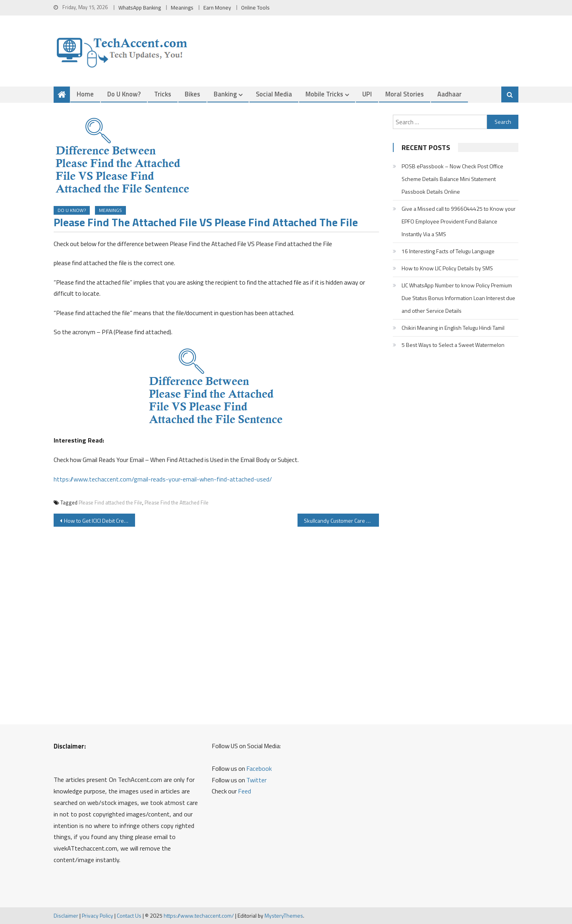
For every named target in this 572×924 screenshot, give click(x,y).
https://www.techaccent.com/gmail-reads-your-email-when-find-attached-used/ (163, 479)
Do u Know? (124, 94)
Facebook (259, 768)
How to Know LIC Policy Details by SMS (447, 268)
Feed (244, 791)
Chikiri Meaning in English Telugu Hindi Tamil (453, 328)
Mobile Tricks (324, 94)
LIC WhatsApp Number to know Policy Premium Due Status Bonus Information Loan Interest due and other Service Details (458, 298)
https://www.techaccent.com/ (199, 915)
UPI (367, 94)
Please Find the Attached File (177, 502)
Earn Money (217, 8)
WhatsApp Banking (140, 8)
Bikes (192, 94)
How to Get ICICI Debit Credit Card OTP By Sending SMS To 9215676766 (100, 521)
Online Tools (255, 8)
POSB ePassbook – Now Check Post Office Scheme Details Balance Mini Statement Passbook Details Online (452, 179)
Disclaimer (66, 915)
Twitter (256, 780)
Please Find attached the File (110, 502)
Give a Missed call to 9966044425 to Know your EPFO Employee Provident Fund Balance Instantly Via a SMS (459, 221)
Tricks (163, 94)
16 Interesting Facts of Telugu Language (448, 251)
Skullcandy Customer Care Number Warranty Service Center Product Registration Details (341, 521)
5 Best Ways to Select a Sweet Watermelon (453, 345)
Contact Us (129, 915)
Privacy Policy (98, 915)
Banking (225, 94)
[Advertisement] (216, 624)
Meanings (182, 8)
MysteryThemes (284, 915)
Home (85, 94)
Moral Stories (405, 94)
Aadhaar (449, 94)
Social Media (274, 94)
